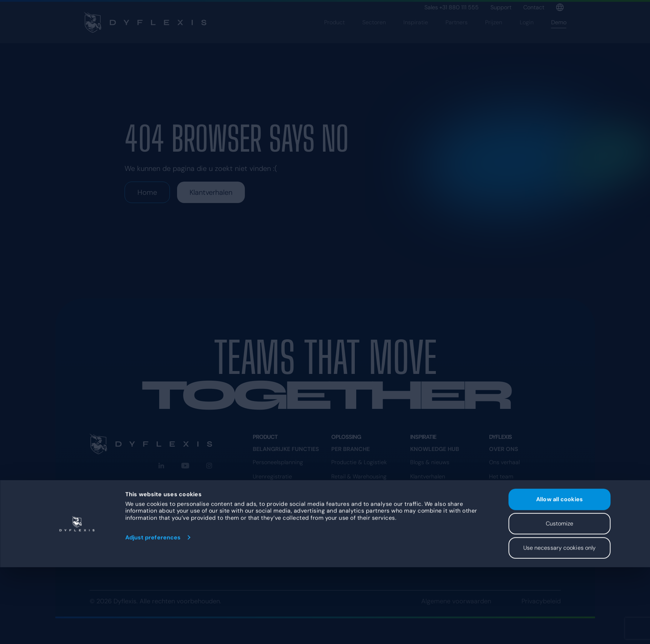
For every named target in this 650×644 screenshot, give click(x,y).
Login (527, 35)
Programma (504, 556)
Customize (560, 600)
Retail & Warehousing (359, 476)
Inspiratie (416, 35)
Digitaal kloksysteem (279, 505)
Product (334, 35)
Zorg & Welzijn (350, 491)
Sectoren (374, 35)
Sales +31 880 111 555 (452, 7)
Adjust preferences (153, 614)
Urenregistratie (272, 476)
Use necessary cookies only (560, 625)
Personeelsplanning (278, 462)
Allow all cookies (560, 576)
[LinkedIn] (161, 466)
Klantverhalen (211, 192)
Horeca (341, 505)
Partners (457, 35)
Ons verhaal (504, 462)
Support (501, 7)
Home (147, 192)
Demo (559, 35)
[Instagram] (209, 466)
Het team (501, 476)
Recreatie (344, 519)
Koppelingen (269, 534)
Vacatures (502, 491)
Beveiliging (424, 491)
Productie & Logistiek (359, 462)
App (258, 491)
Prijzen (494, 35)
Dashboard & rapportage (286, 519)
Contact (534, 7)
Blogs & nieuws (430, 462)
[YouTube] (185, 466)
